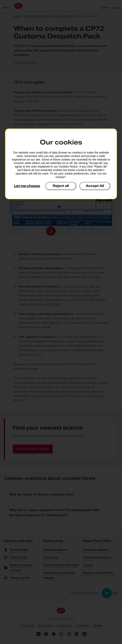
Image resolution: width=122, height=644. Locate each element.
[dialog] (61, 164)
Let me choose (27, 186)
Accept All (95, 186)
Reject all (61, 186)
